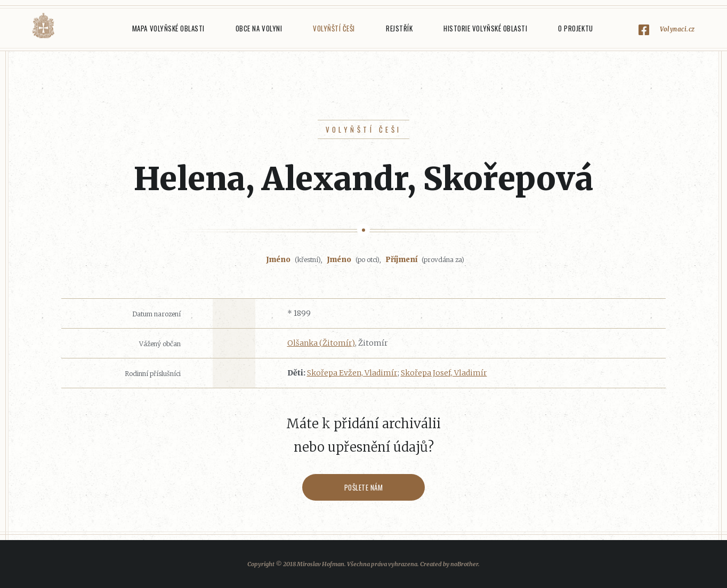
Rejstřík (399, 28)
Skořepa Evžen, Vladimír (352, 373)
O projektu (575, 28)
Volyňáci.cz (43, 26)
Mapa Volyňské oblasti (168, 28)
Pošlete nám (364, 487)
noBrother (464, 564)
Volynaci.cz (677, 29)
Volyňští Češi (334, 28)
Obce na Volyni (259, 28)
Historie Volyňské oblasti (485, 28)
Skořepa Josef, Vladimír (444, 373)
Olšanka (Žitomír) (321, 343)
